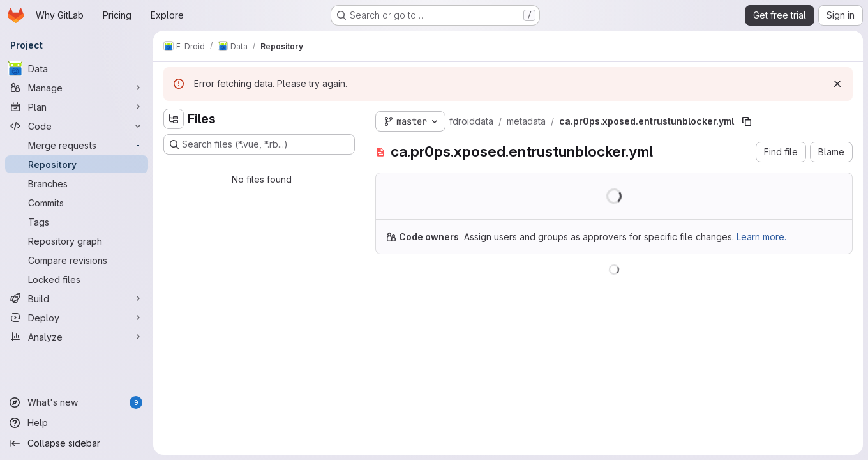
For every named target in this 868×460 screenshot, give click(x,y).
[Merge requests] (77, 145)
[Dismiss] (837, 84)
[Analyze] (77, 337)
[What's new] (77, 402)
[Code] (77, 126)
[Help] (77, 423)
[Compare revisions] (77, 260)
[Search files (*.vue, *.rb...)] (259, 144)
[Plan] (77, 107)
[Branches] (77, 183)
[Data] (77, 68)
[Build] (77, 298)
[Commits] (77, 203)
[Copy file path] (747, 121)
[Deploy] (77, 318)
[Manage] (77, 88)
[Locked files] (77, 279)
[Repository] (77, 164)
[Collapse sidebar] (77, 443)
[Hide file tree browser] (174, 119)
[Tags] (77, 222)
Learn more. (761, 237)
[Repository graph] (77, 241)
